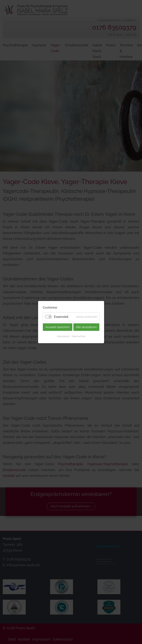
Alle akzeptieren (86, 327)
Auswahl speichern (58, 327)
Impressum (63, 336)
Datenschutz (78, 336)
